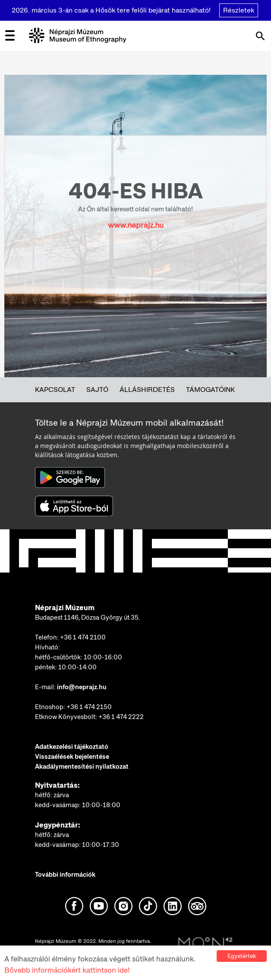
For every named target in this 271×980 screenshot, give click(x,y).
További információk (65, 875)
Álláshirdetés (147, 390)
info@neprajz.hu (82, 687)
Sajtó (97, 390)
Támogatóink (210, 390)
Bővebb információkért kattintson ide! (67, 971)
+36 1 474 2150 (89, 707)
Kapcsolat (55, 390)
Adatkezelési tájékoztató (72, 747)
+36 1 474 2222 (121, 717)
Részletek (239, 10)
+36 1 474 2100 (83, 637)
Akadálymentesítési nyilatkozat (82, 767)
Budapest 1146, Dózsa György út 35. (88, 617)
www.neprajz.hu (136, 225)
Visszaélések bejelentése (72, 757)
